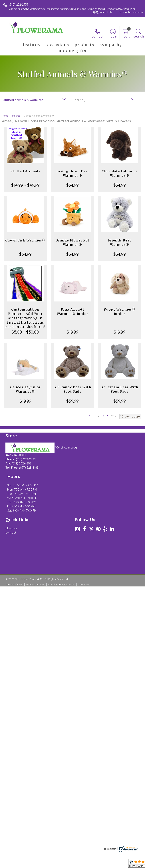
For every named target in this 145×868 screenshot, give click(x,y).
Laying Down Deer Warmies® (72, 173)
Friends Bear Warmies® (120, 242)
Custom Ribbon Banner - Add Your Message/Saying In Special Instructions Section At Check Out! (25, 318)
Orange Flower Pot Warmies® (72, 242)
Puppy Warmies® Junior (120, 312)
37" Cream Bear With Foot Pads (120, 389)
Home (5, 116)
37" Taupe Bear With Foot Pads (72, 389)
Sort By (80, 100)
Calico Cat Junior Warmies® (25, 389)
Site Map (83, 570)
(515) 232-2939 (19, 5)
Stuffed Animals (25, 171)
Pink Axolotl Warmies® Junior (72, 312)
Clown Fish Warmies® (25, 240)
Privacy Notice (35, 570)
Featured (16, 116)
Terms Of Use (14, 570)
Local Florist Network (61, 570)
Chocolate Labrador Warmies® (120, 173)
